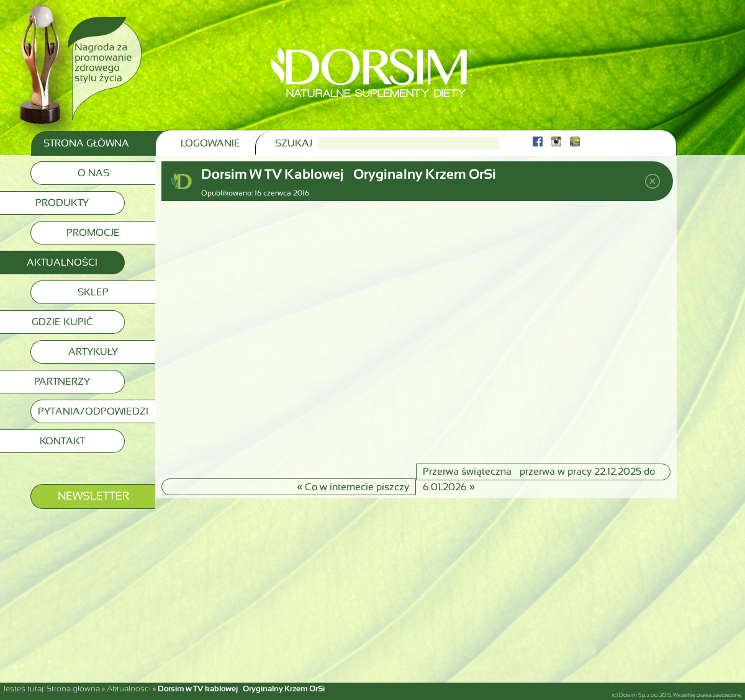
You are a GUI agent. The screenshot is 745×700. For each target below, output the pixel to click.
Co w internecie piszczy (353, 486)
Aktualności (62, 262)
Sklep (93, 292)
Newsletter (93, 496)
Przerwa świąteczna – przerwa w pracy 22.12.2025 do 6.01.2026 (539, 473)
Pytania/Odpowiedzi (93, 411)
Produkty (62, 203)
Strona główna (73, 689)
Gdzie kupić (62, 322)
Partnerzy (62, 381)
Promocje (93, 232)
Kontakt (62, 441)
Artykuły (93, 352)
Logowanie (210, 143)
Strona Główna (86, 143)
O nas (93, 173)
